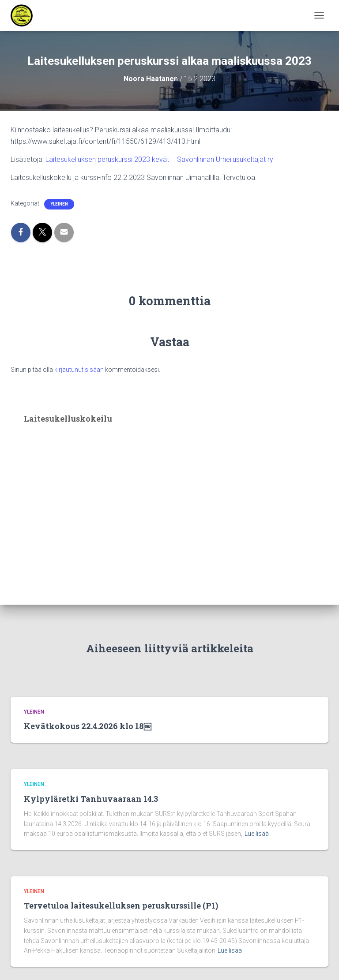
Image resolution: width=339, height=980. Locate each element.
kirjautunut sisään (79, 370)
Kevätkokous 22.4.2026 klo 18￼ (88, 726)
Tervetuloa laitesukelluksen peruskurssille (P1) (121, 905)
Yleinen (59, 204)
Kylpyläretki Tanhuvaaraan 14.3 (91, 799)
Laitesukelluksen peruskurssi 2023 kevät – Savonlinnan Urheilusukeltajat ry (159, 159)
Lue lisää (257, 834)
